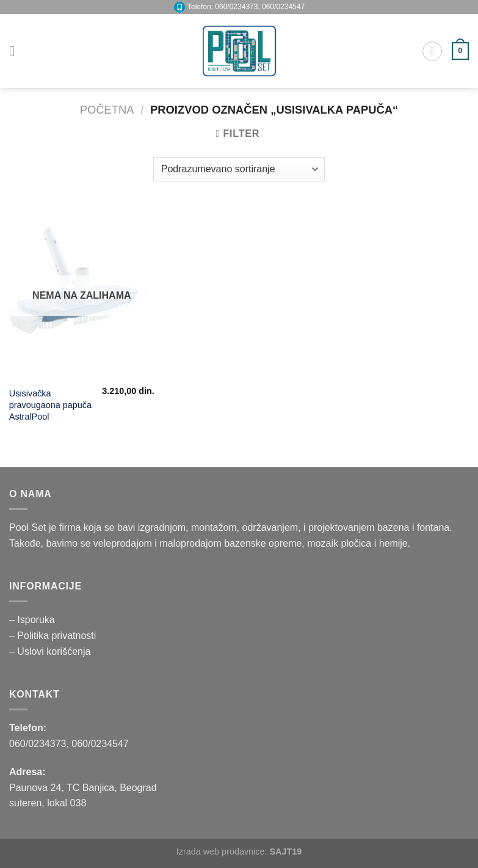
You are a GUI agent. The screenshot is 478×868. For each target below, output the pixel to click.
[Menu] (16, 51)
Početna (107, 110)
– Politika (30, 636)
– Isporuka (32, 620)
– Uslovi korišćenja (50, 651)
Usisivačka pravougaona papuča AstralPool (50, 405)
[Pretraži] (432, 51)
